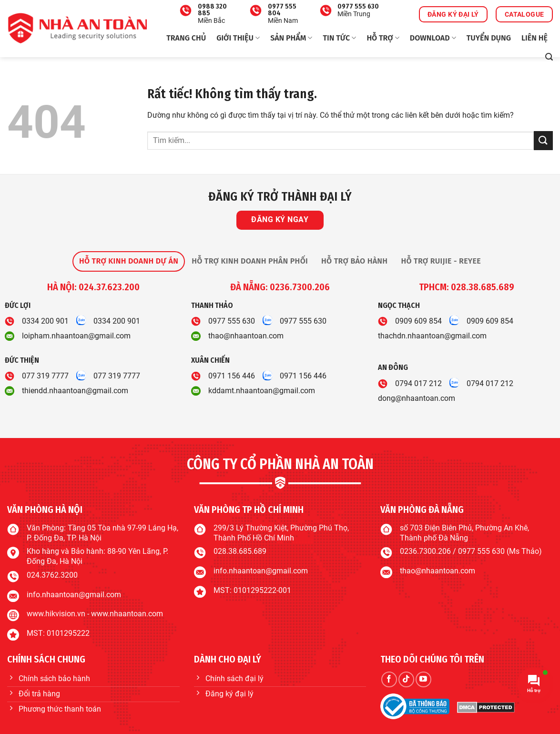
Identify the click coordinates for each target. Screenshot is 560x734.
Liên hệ (535, 38)
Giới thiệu (238, 38)
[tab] (129, 261)
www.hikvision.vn (56, 614)
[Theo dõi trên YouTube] (423, 679)
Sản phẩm (291, 38)
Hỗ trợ (383, 38)
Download (433, 38)
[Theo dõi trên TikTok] (406, 679)
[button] (549, 57)
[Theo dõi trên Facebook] (389, 679)
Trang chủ (186, 38)
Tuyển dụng (489, 38)
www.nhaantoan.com (127, 614)
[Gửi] (543, 140)
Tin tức (339, 38)
